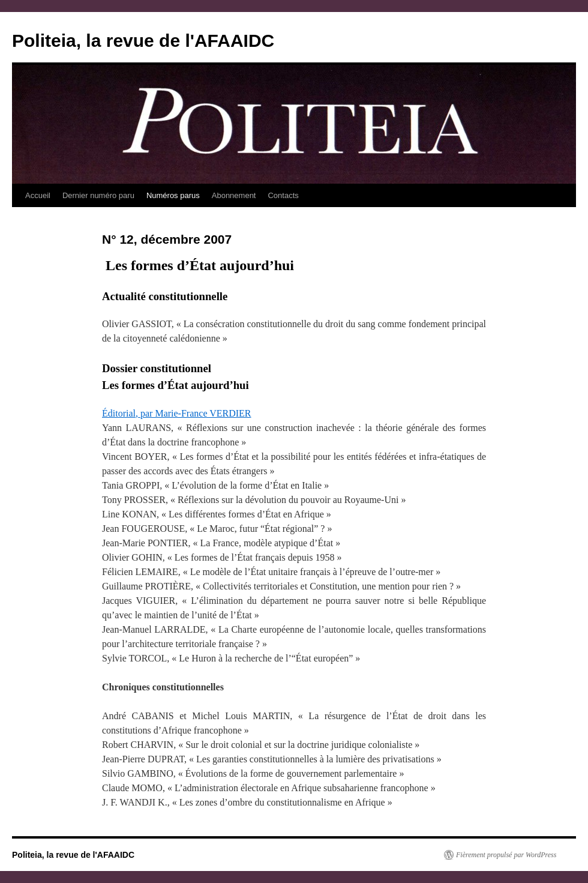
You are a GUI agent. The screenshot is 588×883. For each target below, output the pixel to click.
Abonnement (234, 195)
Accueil (38, 195)
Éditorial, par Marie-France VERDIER (177, 413)
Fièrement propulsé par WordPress (506, 855)
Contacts (283, 195)
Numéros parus (173, 195)
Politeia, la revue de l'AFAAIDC (143, 41)
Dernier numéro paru (98, 195)
